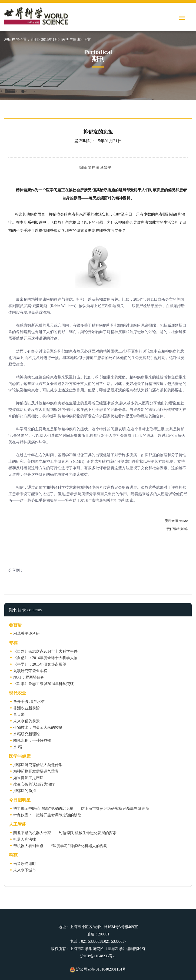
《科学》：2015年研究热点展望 (40, 664)
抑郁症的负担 (25, 791)
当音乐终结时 (25, 864)
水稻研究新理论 (26, 734)
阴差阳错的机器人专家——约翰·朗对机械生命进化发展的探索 (65, 833)
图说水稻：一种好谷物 (32, 741)
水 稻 (18, 747)
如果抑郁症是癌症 (28, 778)
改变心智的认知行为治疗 (34, 784)
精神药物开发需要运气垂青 (36, 771)
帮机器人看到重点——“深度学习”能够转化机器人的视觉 (60, 846)
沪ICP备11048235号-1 (98, 956)
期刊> (35, 40)
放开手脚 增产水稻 (29, 702)
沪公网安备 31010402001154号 (98, 969)
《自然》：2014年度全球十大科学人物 (45, 658)
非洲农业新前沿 (26, 708)
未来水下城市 (25, 870)
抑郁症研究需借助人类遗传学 (38, 765)
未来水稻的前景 (26, 721)
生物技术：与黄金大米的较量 (38, 728)
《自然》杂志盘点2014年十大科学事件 (45, 651)
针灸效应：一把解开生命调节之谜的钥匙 (47, 815)
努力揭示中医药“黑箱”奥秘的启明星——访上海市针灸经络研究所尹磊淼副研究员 (81, 809)
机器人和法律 (25, 839)
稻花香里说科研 (26, 634)
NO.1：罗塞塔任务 (29, 677)
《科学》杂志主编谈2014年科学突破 (44, 684)
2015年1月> (51, 40)
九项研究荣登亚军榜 (30, 671)
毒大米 (19, 715)
